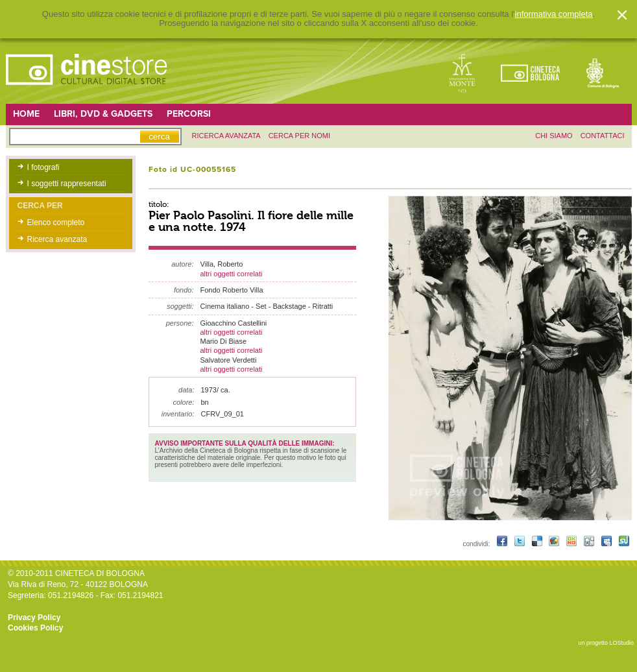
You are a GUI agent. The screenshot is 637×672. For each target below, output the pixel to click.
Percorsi (189, 114)
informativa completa (554, 14)
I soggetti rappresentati (67, 184)
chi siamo (554, 136)
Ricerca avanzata (57, 239)
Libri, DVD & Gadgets (103, 114)
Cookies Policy (35, 628)
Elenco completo (56, 222)
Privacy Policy (34, 618)
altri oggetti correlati (232, 274)
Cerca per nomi (299, 136)
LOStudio (621, 643)
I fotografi (43, 167)
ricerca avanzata (226, 136)
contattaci (603, 136)
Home (26, 114)
